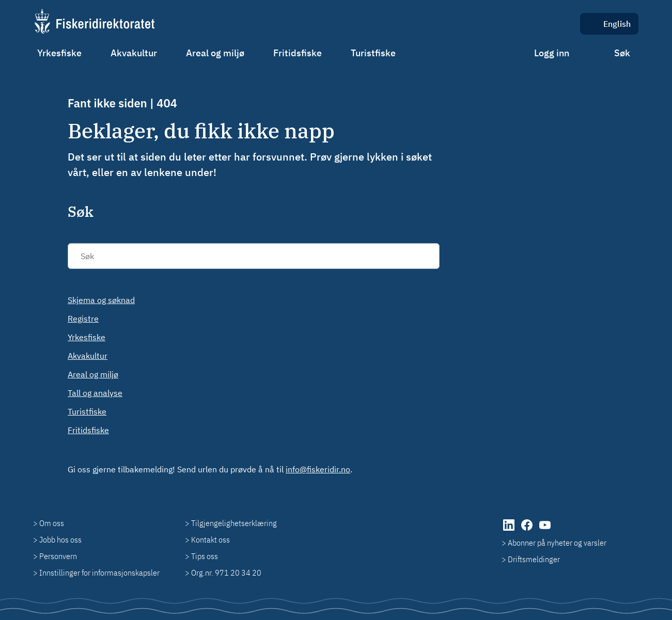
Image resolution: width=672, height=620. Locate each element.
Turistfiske (373, 53)
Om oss (52, 523)
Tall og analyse (95, 393)
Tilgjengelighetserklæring (234, 523)
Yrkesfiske (59, 53)
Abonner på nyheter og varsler (557, 543)
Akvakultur (134, 53)
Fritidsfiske (298, 53)
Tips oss (205, 556)
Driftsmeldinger (534, 559)
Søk (622, 53)
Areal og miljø (215, 53)
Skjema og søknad (101, 300)
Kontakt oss (210, 539)
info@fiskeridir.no (318, 469)
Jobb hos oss (60, 539)
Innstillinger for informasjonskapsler (99, 573)
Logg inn (552, 53)
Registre (83, 319)
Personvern (58, 556)
